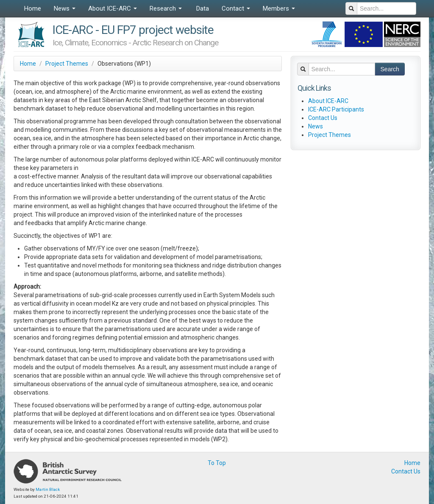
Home (33, 8)
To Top (217, 463)
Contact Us (323, 118)
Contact (236, 8)
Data (202, 8)
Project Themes (67, 64)
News (65, 8)
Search (390, 69)
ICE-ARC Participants (336, 109)
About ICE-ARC (113, 8)
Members (279, 8)
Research (166, 8)
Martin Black (48, 489)
